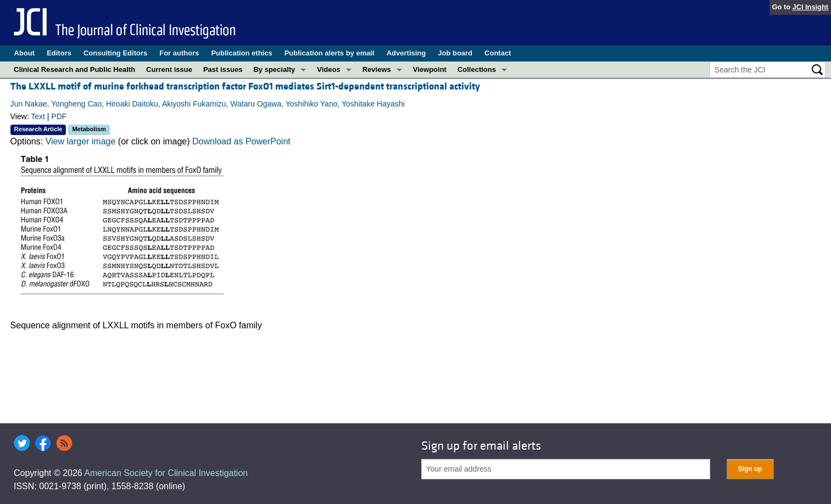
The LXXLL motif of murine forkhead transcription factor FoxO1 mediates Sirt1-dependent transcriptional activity (245, 86)
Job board (455, 53)
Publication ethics (241, 53)
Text (38, 116)
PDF (59, 116)
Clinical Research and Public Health (74, 69)
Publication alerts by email (330, 53)
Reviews (377, 69)
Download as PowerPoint (241, 141)
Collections (477, 69)
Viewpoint (430, 69)
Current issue (169, 69)
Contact (498, 53)
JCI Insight (810, 7)
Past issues (223, 69)
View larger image (81, 141)
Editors (59, 53)
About (25, 53)
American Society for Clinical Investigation (166, 473)
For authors (179, 53)
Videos (328, 69)
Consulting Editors (115, 53)
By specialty (274, 69)
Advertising (406, 53)
